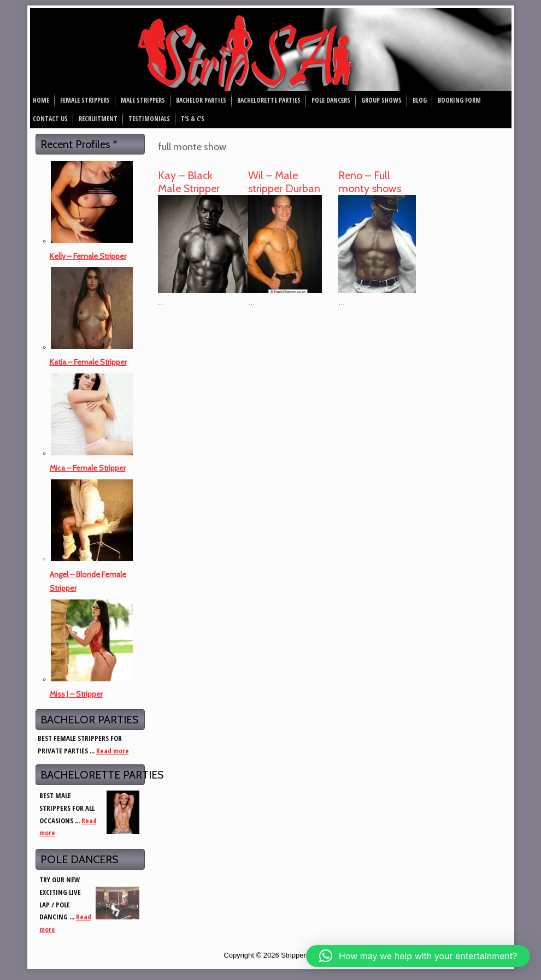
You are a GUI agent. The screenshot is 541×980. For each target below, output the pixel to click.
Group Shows (381, 100)
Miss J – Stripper (76, 694)
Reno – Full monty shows (370, 182)
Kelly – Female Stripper (88, 256)
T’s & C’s (193, 119)
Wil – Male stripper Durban (284, 182)
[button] (418, 956)
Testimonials (149, 119)
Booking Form (459, 100)
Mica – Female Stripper (88, 468)
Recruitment (98, 119)
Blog (420, 100)
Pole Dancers (331, 100)
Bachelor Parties (201, 100)
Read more (113, 751)
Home (41, 100)
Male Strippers (143, 100)
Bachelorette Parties (269, 100)
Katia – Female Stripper (88, 362)
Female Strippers (85, 100)
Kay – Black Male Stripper (189, 182)
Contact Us (50, 119)
